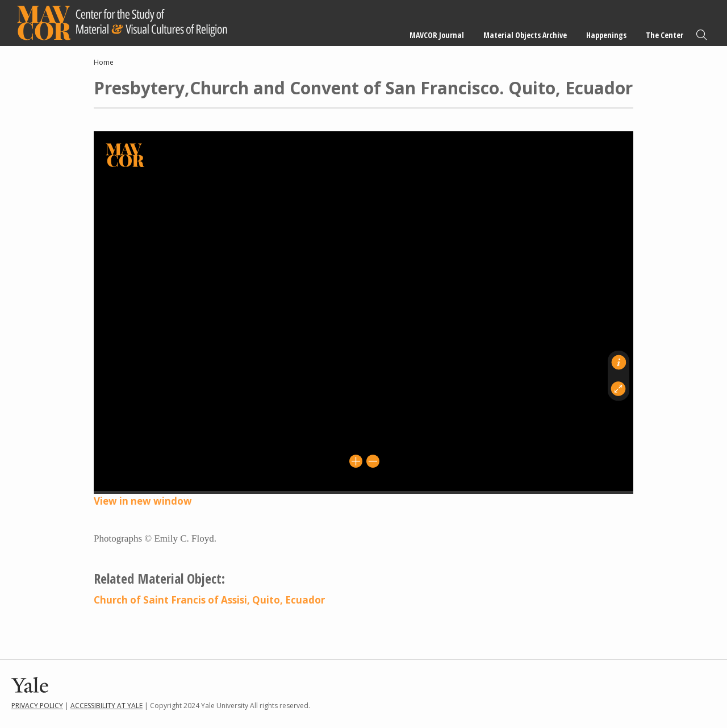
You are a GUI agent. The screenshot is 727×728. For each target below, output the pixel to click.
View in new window (143, 501)
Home (104, 62)
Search (701, 35)
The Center (665, 35)
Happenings (606, 35)
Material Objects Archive (525, 35)
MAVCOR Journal (437, 35)
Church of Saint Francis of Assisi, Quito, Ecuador (209, 600)
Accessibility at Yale (106, 706)
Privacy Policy (37, 706)
